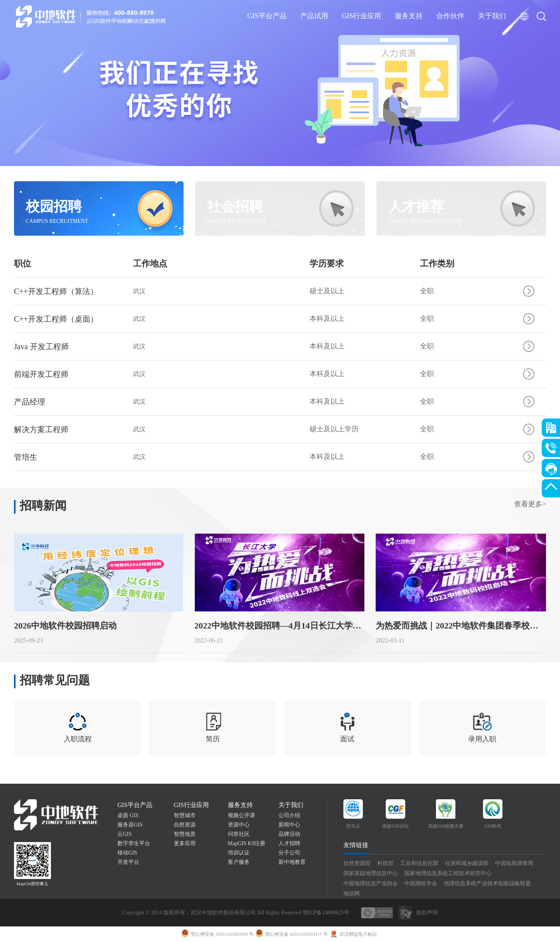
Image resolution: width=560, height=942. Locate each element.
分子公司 (289, 853)
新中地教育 (292, 862)
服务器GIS (130, 825)
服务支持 (409, 16)
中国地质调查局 (514, 863)
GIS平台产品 (267, 16)
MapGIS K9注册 (247, 843)
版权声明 (427, 913)
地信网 (352, 894)
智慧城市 (185, 815)
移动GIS (127, 853)
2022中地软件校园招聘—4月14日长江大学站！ (279, 626)
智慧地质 (185, 834)
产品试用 (314, 16)
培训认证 (239, 853)
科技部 (385, 863)
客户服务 (239, 862)
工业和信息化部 (419, 863)
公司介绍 (289, 815)
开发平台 (128, 862)
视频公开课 (241, 815)
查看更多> (530, 504)
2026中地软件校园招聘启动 (65, 626)
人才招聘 (289, 843)
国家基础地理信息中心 (371, 873)
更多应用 (185, 843)
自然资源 (185, 825)
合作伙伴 (450, 16)
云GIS (125, 834)
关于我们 (492, 16)
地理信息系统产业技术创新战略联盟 (487, 883)
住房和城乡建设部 (467, 863)
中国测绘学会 (421, 883)
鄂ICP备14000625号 (326, 913)
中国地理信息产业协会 (371, 883)
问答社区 (239, 834)
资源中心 (239, 825)
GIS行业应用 (361, 16)
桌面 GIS (128, 815)
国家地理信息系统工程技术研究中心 (448, 873)
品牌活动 (289, 834)
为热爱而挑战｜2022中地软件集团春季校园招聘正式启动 (461, 626)
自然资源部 (357, 863)
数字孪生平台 (134, 843)
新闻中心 (289, 825)
